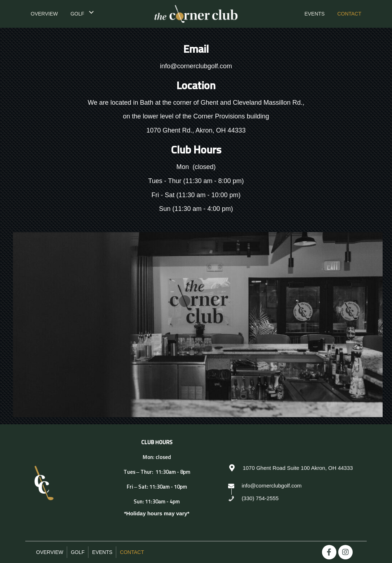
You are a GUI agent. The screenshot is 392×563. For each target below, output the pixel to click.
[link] (44, 13)
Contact (132, 552)
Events (102, 552)
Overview (50, 552)
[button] (329, 552)
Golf (78, 552)
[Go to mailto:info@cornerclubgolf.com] (294, 485)
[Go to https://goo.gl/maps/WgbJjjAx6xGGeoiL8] (294, 468)
